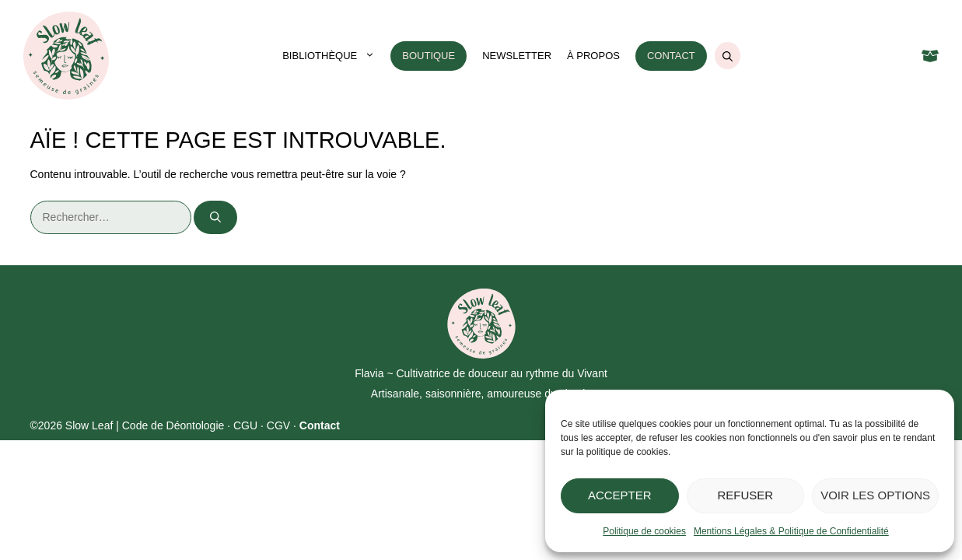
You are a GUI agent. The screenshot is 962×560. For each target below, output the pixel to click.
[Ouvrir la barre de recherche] (728, 56)
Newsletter (517, 56)
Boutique (429, 56)
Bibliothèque (332, 56)
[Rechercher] (215, 217)
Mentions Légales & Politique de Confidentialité (791, 531)
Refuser (746, 495)
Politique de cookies (644, 531)
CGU (245, 425)
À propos (593, 56)
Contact (671, 56)
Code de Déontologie (173, 425)
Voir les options (875, 495)
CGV (278, 425)
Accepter (620, 495)
